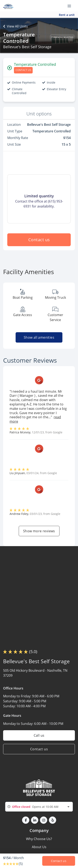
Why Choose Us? (39, 839)
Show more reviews (39, 531)
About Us (39, 847)
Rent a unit (67, 15)
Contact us (39, 240)
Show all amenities (39, 337)
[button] (26, 820)
